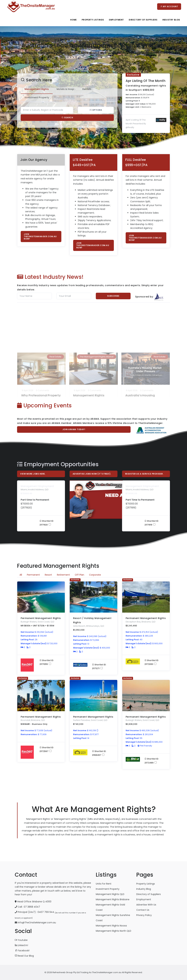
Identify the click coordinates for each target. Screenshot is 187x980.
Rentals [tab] (81, 89)
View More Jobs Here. (33, 474)
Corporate (95, 575)
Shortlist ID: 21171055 (47, 662)
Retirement (63, 575)
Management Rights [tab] (31, 89)
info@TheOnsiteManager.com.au (37, 923)
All (21, 575)
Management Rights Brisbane (113, 899)
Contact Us (143, 910)
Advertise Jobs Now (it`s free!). (92, 474)
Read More (29, 387)
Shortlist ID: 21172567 (47, 749)
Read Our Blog (24, 956)
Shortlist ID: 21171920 (47, 523)
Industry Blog (171, 20)
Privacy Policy (144, 915)
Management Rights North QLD (114, 931)
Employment (116, 20)
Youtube (21, 940)
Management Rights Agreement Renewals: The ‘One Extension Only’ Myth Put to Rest (93, 353)
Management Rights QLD (110, 894)
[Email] (74, 296)
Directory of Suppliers (149, 894)
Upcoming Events (44, 405)
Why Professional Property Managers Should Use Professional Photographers (41, 353)
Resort (48, 575)
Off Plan (79, 575)
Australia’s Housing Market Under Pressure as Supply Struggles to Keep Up (144, 353)
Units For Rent (104, 884)
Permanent (33, 575)
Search (62, 118)
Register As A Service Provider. (144, 474)
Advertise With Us (146, 905)
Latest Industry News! (50, 277)
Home (73, 20)
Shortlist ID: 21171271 (99, 666)
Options (90, 110)
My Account (169, 6)
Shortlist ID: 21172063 (152, 662)
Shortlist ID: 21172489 (152, 761)
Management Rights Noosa (111, 926)
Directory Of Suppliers (143, 20)
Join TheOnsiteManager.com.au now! (40, 236)
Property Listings (93, 20)
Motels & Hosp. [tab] (60, 89)
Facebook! (22, 951)
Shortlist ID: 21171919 (152, 523)
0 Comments (43, 342)
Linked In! (21, 945)
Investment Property (108, 889)
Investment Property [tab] (31, 97)
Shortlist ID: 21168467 (99, 753)
